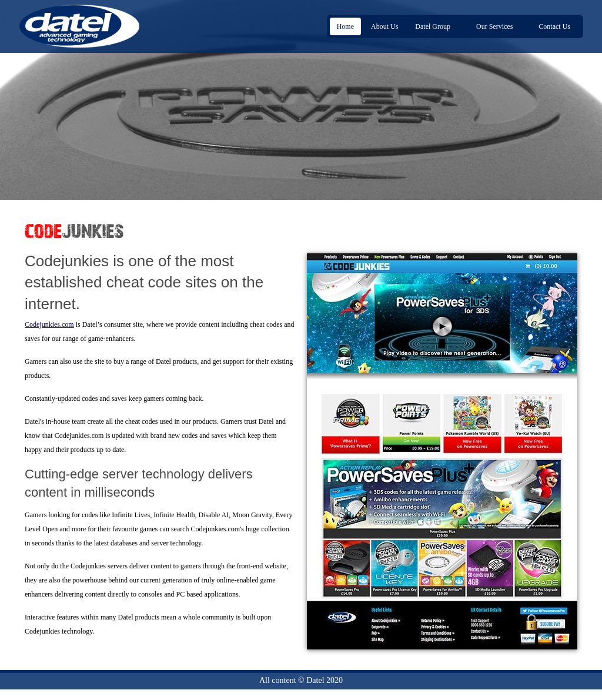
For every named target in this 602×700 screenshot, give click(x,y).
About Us (384, 26)
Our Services (496, 27)
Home (345, 26)
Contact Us (554, 26)
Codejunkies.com (49, 324)
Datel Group (434, 27)
